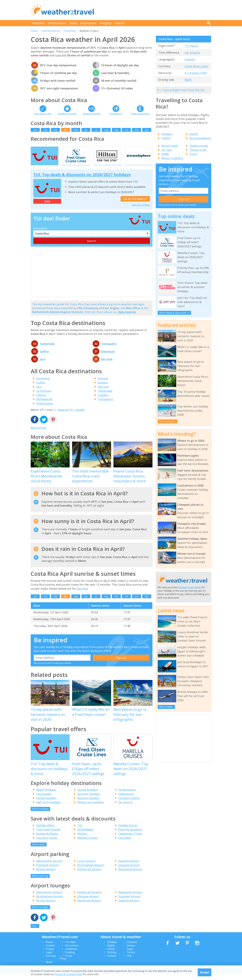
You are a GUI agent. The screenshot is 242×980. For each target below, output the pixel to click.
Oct (126, 130)
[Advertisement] (155, 10)
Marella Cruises (88, 844)
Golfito (44, 358)
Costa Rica (70, 31)
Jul (96, 130)
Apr (66, 130)
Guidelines (71, 955)
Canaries (132, 948)
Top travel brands (48, 836)
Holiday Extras (128, 832)
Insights (106, 23)
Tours (193, 154)
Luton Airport (87, 867)
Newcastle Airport (130, 875)
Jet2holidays (85, 836)
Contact (50, 952)
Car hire (167, 150)
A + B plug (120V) (196, 73)
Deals (73, 23)
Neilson (82, 840)
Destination (40, 235)
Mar (55, 130)
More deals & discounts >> (174, 313)
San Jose (107, 365)
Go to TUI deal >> (135, 205)
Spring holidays (88, 796)
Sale (47, 208)
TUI (80, 832)
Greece (131, 952)
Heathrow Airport (89, 907)
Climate (112, 962)
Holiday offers (45, 832)
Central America (51, 31)
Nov (137, 130)
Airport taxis (170, 146)
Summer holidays (89, 800)
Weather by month (67, 114)
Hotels (194, 134)
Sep (116, 130)
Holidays (167, 134)
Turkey (131, 959)
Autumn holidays (89, 804)
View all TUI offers (141, 211)
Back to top (39, 434)
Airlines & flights (47, 840)
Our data (70, 948)
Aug (106, 130)
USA (129, 962)
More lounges (40, 913)
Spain (130, 955)
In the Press (66, 963)
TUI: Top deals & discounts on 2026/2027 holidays (82, 181)
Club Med (124, 844)
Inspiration (89, 23)
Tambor (103, 401)
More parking (40, 882)
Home (34, 31)
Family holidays (46, 804)
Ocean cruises (199, 146)
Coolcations (126, 800)
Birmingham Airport (91, 871)
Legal (49, 959)
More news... (166, 707)
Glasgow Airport (129, 871)
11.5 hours (191, 46)
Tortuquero (109, 350)
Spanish (190, 59)
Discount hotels (47, 844)
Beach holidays (46, 796)
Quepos (103, 385)
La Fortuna (44, 397)
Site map (51, 962)
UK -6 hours (192, 53)
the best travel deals (189, 587)
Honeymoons (127, 796)
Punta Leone (45, 410)
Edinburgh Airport (90, 875)
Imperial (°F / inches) (71, 416)
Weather (39, 23)
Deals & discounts (140, 114)
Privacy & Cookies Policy (69, 974)
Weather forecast (92, 114)
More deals (39, 851)
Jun (86, 130)
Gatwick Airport (129, 867)
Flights (166, 138)
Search (120, 23)
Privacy (50, 955)
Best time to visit (43, 114)
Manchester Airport (49, 867)
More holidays (41, 815)
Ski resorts (125, 808)
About (49, 948)
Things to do (198, 150)
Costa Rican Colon (196, 66)
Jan (35, 130)
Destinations (57, 23)
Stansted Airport (47, 871)
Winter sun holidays (91, 808)
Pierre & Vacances (130, 836)
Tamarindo (47, 350)
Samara (103, 389)
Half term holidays (49, 808)
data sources (127, 318)
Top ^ (35, 932)
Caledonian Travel (130, 840)
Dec (147, 130)
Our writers (72, 952)
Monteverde (44, 405)
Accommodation (200, 138)
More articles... (168, 421)
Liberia (41, 401)
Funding (70, 959)
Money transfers (172, 158)
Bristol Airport (46, 875)
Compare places (129, 804)
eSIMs (165, 154)
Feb (45, 130)
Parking (112, 959)
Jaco (43, 365)
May (76, 130)
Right (188, 80)
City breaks (44, 800)
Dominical (108, 358)
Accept (205, 972)
